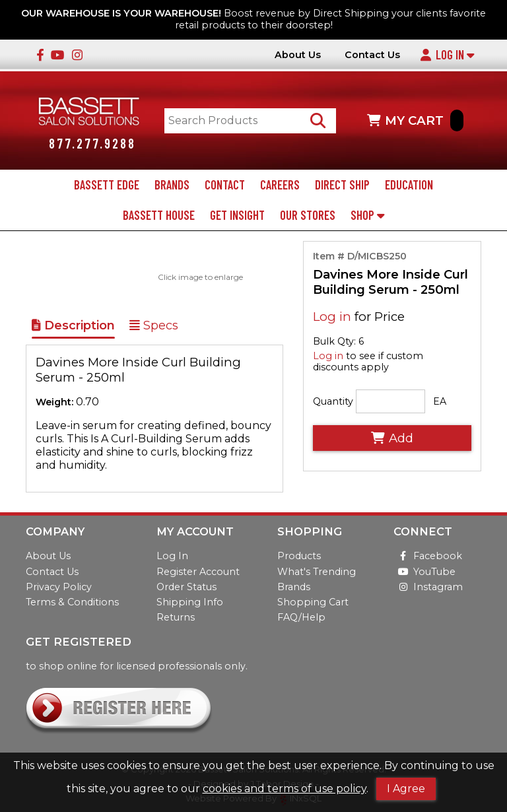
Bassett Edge (107, 185)
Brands (172, 185)
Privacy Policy (59, 587)
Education (409, 185)
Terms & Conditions (72, 602)
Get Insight (237, 215)
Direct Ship (342, 185)
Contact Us (372, 55)
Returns (176, 617)
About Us (298, 55)
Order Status (186, 587)
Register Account (198, 572)
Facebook (428, 557)
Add (392, 438)
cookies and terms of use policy (285, 789)
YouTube (424, 572)
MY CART (415, 120)
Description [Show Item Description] (73, 326)
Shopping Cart (313, 602)
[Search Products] (319, 120)
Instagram (428, 587)
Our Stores (308, 215)
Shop (367, 215)
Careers (280, 185)
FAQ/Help (301, 617)
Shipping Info (190, 602)
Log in (332, 317)
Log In (447, 55)
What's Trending (317, 572)
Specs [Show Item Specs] (154, 326)
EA (440, 401)
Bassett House (159, 215)
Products (299, 557)
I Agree (406, 789)
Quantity (333, 401)
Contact (225, 185)
